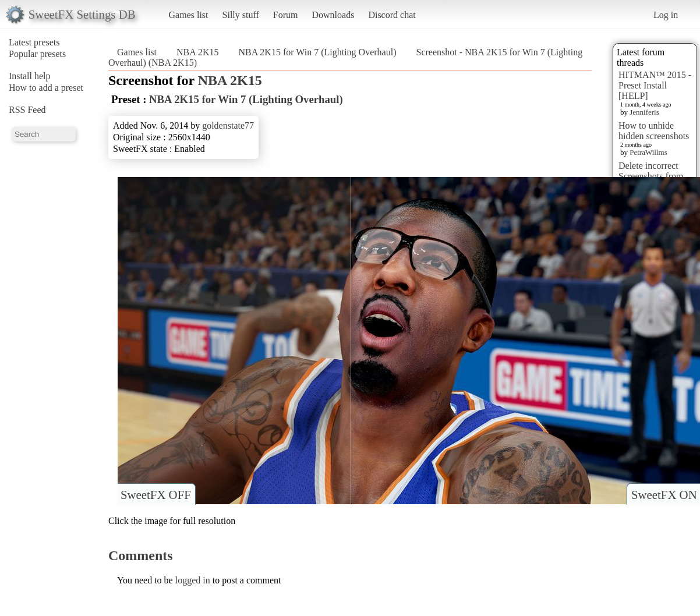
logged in (193, 580)
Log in (666, 15)
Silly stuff (241, 15)
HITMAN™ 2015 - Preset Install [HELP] (655, 85)
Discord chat (392, 15)
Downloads (333, 15)
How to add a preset (46, 88)
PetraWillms (648, 152)
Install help (30, 76)
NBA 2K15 (197, 52)
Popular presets (37, 54)
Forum (286, 15)
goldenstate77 (228, 125)
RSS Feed (27, 110)
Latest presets (34, 42)
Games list (189, 15)
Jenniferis (644, 112)
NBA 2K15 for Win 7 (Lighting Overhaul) (317, 52)
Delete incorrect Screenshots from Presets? (651, 176)
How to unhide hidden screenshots (654, 131)
